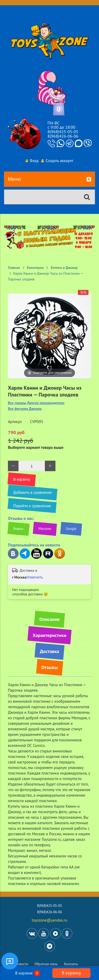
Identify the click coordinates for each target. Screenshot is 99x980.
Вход (32, 161)
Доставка (49, 651)
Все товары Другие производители (36, 403)
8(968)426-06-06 (63, 136)
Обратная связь (46, 964)
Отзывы (50, 667)
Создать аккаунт (57, 161)
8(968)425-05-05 (63, 132)
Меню (49, 179)
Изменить (35, 577)
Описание (49, 619)
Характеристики (49, 635)
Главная (14, 268)
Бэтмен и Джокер (64, 268)
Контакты (71, 964)
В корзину (71, 973)
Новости (22, 964)
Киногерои (35, 268)
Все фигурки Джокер (25, 409)
